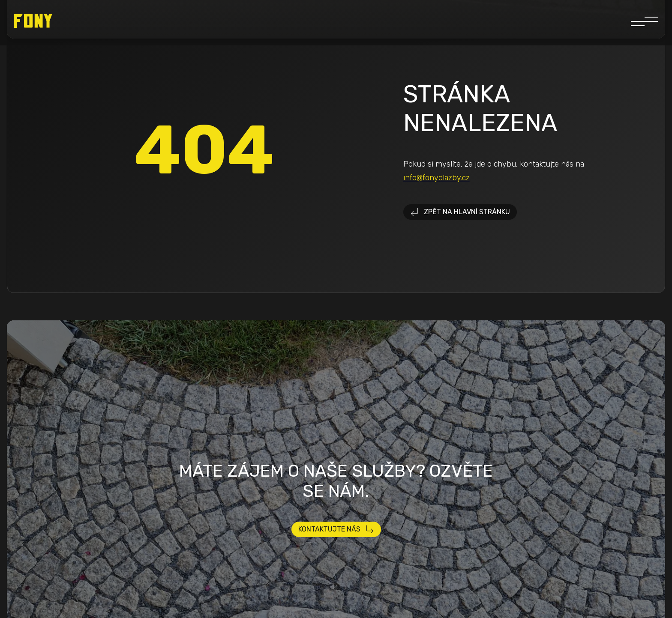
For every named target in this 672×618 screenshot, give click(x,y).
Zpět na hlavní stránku (460, 212)
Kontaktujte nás (336, 529)
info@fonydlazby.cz (436, 178)
